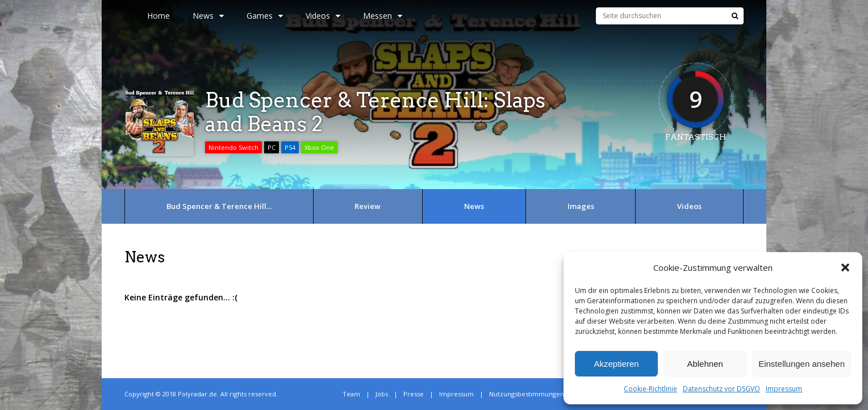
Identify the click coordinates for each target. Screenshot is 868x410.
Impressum (784, 389)
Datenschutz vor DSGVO (721, 389)
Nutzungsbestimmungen (527, 394)
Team (351, 394)
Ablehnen (705, 364)
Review (368, 206)
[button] (845, 267)
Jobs (382, 394)
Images (581, 206)
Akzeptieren (616, 364)
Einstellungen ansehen (802, 364)
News (208, 16)
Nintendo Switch (233, 147)
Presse (414, 394)
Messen (383, 16)
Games (265, 16)
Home (158, 16)
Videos (323, 16)
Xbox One (319, 147)
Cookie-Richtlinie (650, 389)
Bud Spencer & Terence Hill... (219, 206)
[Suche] (735, 16)
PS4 (290, 147)
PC (272, 147)
